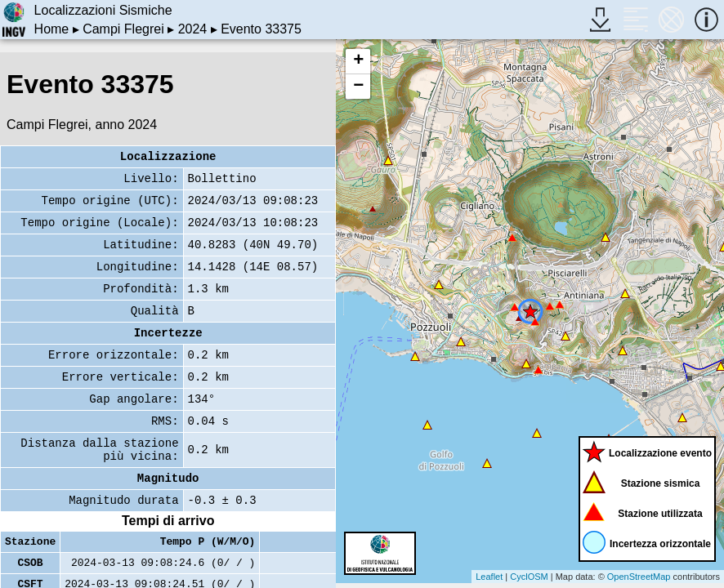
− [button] (358, 87)
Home (52, 29)
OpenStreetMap (639, 577)
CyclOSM (529, 577)
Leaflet (489, 577)
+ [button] (358, 61)
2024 (193, 29)
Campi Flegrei (123, 29)
